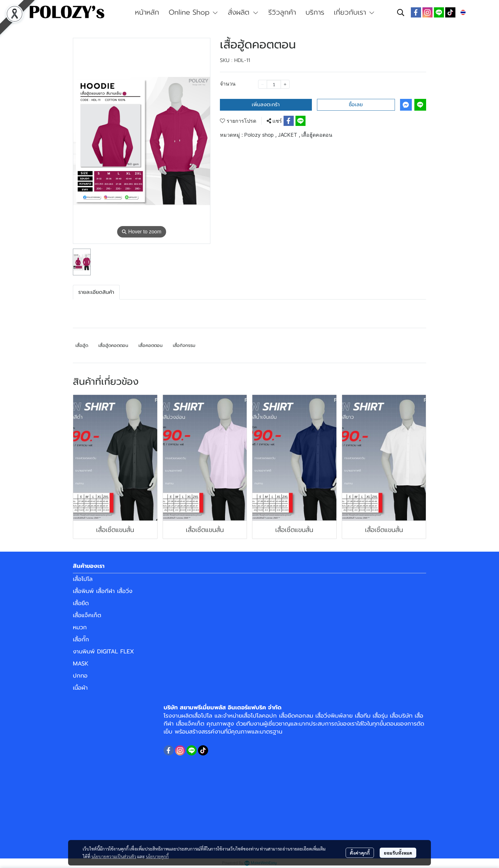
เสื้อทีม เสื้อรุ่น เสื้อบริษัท (384, 716)
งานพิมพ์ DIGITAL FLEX (103, 651)
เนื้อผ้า (80, 688)
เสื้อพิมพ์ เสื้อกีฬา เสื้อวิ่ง (103, 591)
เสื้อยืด (81, 603)
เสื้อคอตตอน (151, 345)
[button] (401, 12)
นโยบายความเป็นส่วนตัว (114, 856)
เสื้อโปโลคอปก (260, 716)
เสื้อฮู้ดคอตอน (317, 135)
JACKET (289, 135)
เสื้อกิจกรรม (184, 345)
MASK (81, 664)
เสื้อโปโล (83, 579)
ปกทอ (80, 676)
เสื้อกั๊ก (81, 639)
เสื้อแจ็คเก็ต (87, 615)
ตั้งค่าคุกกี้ (360, 853)
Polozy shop (260, 135)
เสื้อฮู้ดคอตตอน (113, 345)
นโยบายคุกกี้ (157, 856)
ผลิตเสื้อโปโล (197, 716)
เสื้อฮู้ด (82, 345)
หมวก (80, 627)
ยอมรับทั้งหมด (398, 853)
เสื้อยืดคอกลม (296, 716)
